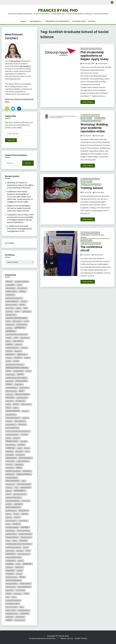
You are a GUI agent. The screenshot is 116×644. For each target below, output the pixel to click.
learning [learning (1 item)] (8, 438)
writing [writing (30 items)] (9, 620)
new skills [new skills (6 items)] (19, 451)
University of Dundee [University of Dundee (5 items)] (12, 604)
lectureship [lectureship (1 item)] (16, 438)
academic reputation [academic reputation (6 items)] (21, 281)
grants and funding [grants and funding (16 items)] (22, 394)
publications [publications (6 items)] (18, 504)
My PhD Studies (86, 118)
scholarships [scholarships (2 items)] (23, 540)
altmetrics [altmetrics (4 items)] (22, 291)
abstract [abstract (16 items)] (9, 281)
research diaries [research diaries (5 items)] (11, 534)
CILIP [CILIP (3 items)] (8, 321)
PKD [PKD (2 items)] (16, 487)
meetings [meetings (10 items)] (21, 445)
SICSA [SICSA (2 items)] (28, 551)
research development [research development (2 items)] (23, 531)
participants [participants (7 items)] (27, 471)
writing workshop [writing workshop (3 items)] (19, 620)
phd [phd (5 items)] (23, 481)
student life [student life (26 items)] (27, 564)
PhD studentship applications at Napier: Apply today (95, 56)
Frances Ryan (102, 64)
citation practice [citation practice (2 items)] (17, 321)
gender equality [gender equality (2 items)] (24, 388)
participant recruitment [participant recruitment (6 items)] (13, 471)
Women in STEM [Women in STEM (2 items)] (11, 610)
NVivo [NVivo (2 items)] (27, 451)
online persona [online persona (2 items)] (10, 461)
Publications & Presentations (57, 21)
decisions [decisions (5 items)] (18, 344)
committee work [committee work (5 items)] (22, 324)
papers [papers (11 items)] (19, 468)
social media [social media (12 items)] (10, 554)
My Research (35, 21)
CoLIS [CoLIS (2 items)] (26, 321)
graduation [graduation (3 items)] (9, 394)
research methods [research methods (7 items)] (12, 537)
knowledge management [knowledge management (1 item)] (12, 434)
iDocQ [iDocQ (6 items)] (8, 407)
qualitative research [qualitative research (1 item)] (11, 510)
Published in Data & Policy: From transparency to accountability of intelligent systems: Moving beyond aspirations (20, 219)
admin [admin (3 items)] (19, 285)
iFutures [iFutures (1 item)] (15, 408)
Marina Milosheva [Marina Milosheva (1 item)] (10, 445)
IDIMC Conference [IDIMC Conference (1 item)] (26, 404)
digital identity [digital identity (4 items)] (10, 354)
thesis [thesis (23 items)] (22, 577)
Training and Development (91, 120)
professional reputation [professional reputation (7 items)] (13, 497)
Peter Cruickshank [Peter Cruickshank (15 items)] (13, 481)
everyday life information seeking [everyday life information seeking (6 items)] (16, 378)
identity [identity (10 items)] (16, 404)
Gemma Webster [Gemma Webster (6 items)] (11, 388)
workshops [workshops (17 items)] (24, 613)
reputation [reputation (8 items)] (16, 524)
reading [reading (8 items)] (17, 517)
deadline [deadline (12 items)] (9, 344)
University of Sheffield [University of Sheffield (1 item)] (11, 607)
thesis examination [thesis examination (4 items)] (12, 584)
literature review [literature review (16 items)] (12, 441)
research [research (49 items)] (25, 527)
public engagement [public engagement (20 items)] (13, 507)
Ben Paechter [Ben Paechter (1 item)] (9, 308)
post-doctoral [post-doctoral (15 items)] (25, 487)
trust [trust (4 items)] (7, 597)
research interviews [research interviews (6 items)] (25, 534)
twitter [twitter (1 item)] (14, 597)
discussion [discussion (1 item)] (9, 358)
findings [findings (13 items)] (9, 384)
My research (25, 66)
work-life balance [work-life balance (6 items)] (24, 610)
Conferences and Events (90, 115)
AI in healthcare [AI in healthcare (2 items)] (22, 288)
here (19, 128)
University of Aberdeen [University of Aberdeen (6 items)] (13, 600)
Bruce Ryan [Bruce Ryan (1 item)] (9, 311)
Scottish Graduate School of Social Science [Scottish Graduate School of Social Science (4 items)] (19, 544)
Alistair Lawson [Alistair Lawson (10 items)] (11, 291)
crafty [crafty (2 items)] (16, 338)
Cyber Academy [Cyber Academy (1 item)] (25, 338)
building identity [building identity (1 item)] (26, 311)
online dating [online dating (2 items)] (10, 455)
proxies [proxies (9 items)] (9, 504)
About (23, 21)
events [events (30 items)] (20, 374)
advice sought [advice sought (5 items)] (10, 288)
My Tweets (9, 243)
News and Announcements (91, 48)
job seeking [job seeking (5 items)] (22, 424)
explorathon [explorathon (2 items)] (9, 381)
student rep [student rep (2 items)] (9, 567)
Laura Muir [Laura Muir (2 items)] (24, 434)
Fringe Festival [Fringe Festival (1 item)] (19, 384)
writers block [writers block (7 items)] (20, 617)
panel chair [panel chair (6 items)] (10, 468)
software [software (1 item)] (20, 561)
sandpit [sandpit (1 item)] (15, 541)
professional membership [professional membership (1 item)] (20, 494)
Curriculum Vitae (79, 21)
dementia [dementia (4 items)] (9, 351)
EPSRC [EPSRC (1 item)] (28, 371)
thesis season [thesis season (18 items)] (25, 583)
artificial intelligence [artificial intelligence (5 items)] (12, 301)
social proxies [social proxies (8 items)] (10, 560)
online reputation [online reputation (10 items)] (23, 461)
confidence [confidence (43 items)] (11, 331)
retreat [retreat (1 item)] (8, 541)
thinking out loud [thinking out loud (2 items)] (10, 587)
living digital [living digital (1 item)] (24, 441)
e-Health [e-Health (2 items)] (16, 361)
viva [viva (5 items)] (21, 607)
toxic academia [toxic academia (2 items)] (20, 590)
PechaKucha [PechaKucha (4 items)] (10, 474)
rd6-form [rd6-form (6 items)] (24, 514)
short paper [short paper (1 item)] (20, 551)
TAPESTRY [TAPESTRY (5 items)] (10, 574)
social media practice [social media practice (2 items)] (24, 554)
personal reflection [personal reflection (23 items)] (24, 474)
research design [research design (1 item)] (10, 531)
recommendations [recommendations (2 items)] (11, 521)
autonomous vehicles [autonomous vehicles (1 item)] (11, 305)
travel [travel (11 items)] (26, 593)
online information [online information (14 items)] (25, 458)
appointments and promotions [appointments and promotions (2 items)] (14, 298)
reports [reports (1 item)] (8, 524)
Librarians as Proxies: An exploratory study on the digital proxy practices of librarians (20, 185)
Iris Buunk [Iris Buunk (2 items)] (9, 421)
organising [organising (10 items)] (19, 464)
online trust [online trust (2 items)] (9, 464)
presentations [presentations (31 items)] (20, 491)
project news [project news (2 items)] (26, 501)
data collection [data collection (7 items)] (18, 341)
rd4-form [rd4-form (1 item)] (8, 514)
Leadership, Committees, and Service (92, 236)
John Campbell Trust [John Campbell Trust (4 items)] (12, 428)
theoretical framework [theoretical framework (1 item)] (11, 577)
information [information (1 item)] (25, 411)
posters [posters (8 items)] (9, 491)
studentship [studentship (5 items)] (19, 567)
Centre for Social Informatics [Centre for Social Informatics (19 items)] (16, 318)
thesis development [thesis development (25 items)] (13, 580)
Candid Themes (81, 638)
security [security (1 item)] (25, 547)
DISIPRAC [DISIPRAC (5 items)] (18, 358)
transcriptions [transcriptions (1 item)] (18, 594)
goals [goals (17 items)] (21, 391)
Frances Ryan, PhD (58, 10)
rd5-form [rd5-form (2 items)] (16, 514)
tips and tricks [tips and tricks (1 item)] (9, 590)
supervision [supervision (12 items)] (10, 570)
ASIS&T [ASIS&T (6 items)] (24, 301)
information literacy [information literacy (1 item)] (11, 414)
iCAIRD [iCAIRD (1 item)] (8, 404)
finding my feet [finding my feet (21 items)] (21, 381)
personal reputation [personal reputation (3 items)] (11, 477)
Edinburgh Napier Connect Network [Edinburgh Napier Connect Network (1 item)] (15, 364)
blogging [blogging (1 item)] (18, 308)
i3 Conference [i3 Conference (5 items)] (20, 401)
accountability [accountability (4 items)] (10, 285)
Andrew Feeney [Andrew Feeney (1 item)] (10, 295)
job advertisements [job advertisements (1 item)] (11, 424)
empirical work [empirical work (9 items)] (18, 371)
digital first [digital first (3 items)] (18, 351)
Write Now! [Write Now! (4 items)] (9, 617)
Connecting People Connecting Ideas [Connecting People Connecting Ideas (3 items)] (16, 334)
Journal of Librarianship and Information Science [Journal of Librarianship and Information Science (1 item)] (18, 431)
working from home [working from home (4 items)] (12, 614)
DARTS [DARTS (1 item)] (8, 341)
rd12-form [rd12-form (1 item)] (9, 517)
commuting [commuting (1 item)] (9, 328)
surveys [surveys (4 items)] (20, 570)
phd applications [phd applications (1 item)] (10, 484)
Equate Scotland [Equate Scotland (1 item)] (10, 374)
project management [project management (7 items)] (13, 501)
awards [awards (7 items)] (22, 304)
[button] (60, 52)
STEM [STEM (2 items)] (18, 564)
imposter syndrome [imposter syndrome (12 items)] (13, 411)
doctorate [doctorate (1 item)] (27, 358)
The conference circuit (91, 249)
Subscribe (11, 140)
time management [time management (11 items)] (24, 587)
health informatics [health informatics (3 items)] (22, 398)
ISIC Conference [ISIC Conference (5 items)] (20, 421)
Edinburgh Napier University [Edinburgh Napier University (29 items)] (17, 368)
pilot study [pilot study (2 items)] (9, 487)
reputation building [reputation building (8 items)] (12, 527)
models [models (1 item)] (19, 448)
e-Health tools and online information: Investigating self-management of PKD (20, 229)
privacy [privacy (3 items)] (8, 494)
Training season (92, 188)
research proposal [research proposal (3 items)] (26, 537)
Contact (92, 21)
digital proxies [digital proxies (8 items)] (22, 354)
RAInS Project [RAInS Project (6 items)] (23, 510)
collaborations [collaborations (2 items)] (10, 324)
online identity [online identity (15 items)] (11, 458)
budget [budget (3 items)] (17, 311)
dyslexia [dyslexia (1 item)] (8, 361)
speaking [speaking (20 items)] (9, 564)
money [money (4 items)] (27, 448)
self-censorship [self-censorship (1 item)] (10, 551)
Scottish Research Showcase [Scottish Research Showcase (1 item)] (13, 547)
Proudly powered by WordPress (42, 638)
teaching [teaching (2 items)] (19, 574)
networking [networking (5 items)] (9, 451)
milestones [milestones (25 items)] (10, 448)
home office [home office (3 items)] (9, 401)
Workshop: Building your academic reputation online (94, 128)
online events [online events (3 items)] (20, 455)
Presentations (100, 118)
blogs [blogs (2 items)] (25, 308)
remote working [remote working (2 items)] (23, 521)
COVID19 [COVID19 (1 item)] (9, 338)
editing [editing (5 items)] (8, 371)
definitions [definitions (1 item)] (24, 348)
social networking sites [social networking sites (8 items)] (13, 557)
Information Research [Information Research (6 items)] (13, 418)
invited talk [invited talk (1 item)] (25, 418)
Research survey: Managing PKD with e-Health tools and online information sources (19, 208)
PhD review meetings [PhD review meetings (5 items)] (24, 484)
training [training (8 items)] (9, 593)
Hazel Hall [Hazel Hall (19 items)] (10, 397)
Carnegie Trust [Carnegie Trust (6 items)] (11, 315)
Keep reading (88, 102)
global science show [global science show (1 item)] (11, 391)
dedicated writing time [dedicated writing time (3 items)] (12, 348)
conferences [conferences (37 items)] (20, 328)
